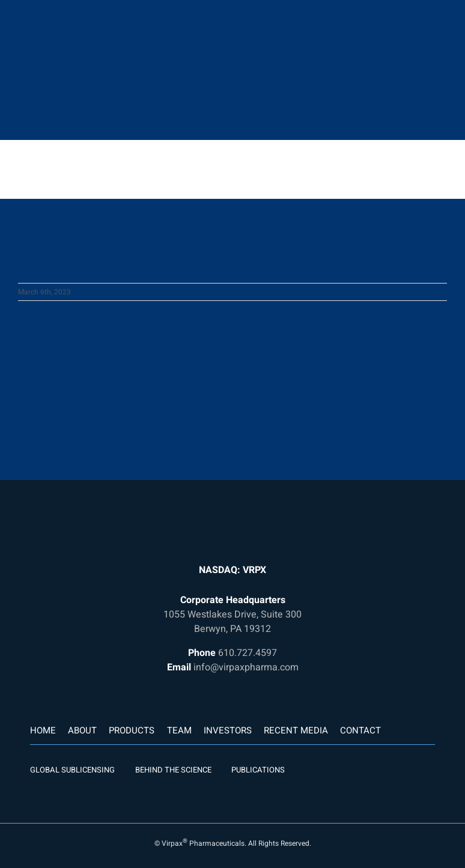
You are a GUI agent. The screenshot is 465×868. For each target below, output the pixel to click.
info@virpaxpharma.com (246, 667)
